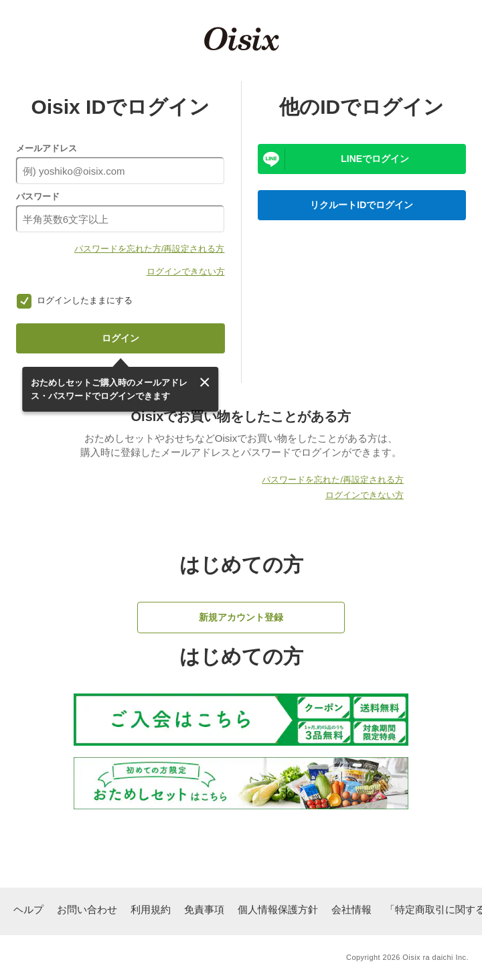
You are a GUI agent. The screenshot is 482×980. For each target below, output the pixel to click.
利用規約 (151, 909)
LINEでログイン (375, 159)
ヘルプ (28, 909)
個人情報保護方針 (278, 909)
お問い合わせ (87, 909)
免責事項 (204, 909)
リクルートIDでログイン (361, 205)
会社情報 (351, 909)
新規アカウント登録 (241, 617)
